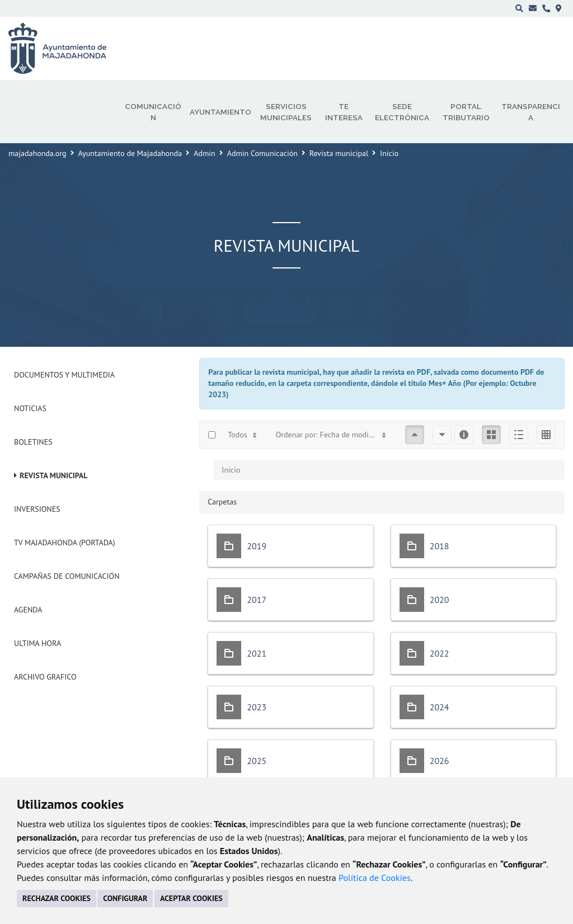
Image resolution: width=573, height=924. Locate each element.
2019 (257, 546)
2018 (440, 546)
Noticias (30, 408)
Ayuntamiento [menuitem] (220, 112)
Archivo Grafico (45, 677)
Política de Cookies (375, 878)
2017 (257, 600)
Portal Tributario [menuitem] (466, 112)
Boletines (33, 442)
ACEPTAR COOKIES (191, 898)
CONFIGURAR (125, 898)
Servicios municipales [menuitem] (286, 112)
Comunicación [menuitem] (153, 112)
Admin (205, 153)
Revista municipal (339, 153)
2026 (440, 761)
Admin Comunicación (262, 153)
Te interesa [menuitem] (344, 112)
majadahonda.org (37, 153)
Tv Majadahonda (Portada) (65, 543)
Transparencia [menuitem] (531, 112)
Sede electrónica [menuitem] (402, 112)
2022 (440, 653)
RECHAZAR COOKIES (57, 898)
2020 (440, 600)
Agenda (28, 610)
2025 (257, 761)
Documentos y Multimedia (64, 375)
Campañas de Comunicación (67, 576)
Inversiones (37, 509)
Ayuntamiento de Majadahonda (130, 153)
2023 (257, 707)
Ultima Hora (37, 643)
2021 (257, 653)
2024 (440, 707)
